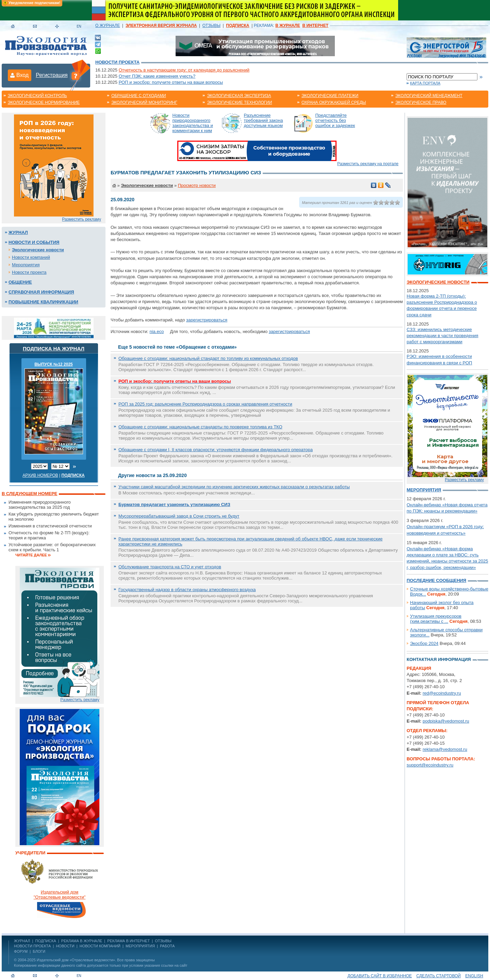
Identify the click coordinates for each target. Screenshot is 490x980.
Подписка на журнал (54, 349)
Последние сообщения (436, 580)
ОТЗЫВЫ (211, 26)
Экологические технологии (239, 102)
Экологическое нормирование (44, 102)
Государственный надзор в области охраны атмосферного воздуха (187, 590)
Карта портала (425, 83)
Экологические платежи (330, 96)
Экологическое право (421, 102)
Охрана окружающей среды (334, 102)
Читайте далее (31, 555)
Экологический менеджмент (429, 96)
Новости (65, 946)
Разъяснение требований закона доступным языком (264, 120)
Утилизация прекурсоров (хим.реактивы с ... (436, 619)
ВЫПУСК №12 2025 (54, 364)
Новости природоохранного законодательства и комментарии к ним (193, 123)
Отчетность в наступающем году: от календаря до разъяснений (184, 70)
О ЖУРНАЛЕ (108, 26)
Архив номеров (40, 475)
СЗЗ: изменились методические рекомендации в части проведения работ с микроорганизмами (443, 336)
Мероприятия (26, 265)
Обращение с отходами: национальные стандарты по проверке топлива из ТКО (200, 427)
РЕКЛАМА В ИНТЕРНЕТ (128, 941)
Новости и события (34, 242)
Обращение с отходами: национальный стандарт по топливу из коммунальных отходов (208, 358)
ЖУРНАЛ (22, 941)
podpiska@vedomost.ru (446, 721)
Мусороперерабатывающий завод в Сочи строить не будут (179, 516)
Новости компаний (31, 257)
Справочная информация (41, 292)
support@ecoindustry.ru (430, 765)
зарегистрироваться (207, 320)
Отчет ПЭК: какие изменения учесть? (157, 76)
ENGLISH (474, 976)
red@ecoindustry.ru (442, 693)
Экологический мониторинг (144, 102)
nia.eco (157, 331)
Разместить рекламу (81, 219)
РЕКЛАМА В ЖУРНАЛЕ (82, 941)
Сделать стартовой (439, 976)
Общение (20, 282)
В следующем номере (29, 494)
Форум (21, 951)
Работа (167, 946)
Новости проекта (117, 62)
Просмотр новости (197, 185)
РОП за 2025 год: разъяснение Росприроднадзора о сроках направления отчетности (205, 404)
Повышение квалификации (43, 302)
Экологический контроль (37, 96)
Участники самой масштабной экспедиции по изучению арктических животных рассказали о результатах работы (234, 487)
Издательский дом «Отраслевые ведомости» (76, 960)
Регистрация (52, 75)
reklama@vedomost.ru (445, 749)
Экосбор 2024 (424, 643)
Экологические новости (38, 250)
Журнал (18, 232)
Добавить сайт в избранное (380, 976)
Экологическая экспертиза (239, 96)
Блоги (39, 951)
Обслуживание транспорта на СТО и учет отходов (170, 567)
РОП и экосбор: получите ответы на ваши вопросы (171, 82)
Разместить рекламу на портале (368, 164)
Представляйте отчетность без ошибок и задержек (335, 120)
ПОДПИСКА (46, 941)
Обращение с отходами (138, 96)
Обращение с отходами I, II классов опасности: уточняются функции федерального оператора (216, 450)
